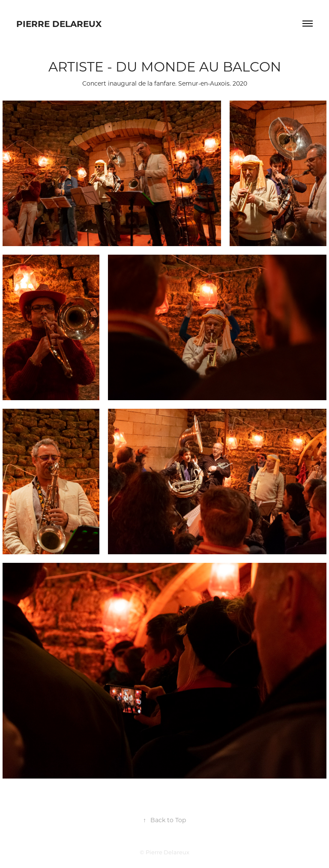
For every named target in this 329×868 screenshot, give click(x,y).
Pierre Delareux (59, 23)
